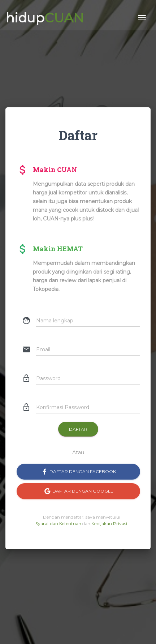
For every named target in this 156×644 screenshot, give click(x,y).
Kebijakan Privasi (109, 523)
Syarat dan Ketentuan (58, 523)
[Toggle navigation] (142, 16)
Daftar (78, 429)
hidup (45, 16)
